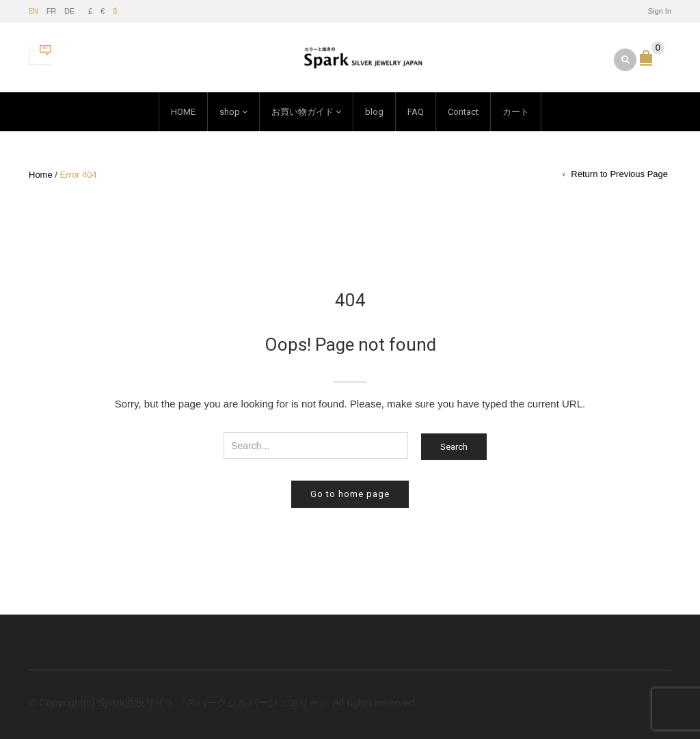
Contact (463, 112)
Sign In (660, 11)
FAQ (416, 112)
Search (454, 447)
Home (41, 175)
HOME (183, 112)
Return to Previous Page (619, 174)
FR (52, 11)
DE (69, 11)
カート (516, 112)
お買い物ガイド (302, 112)
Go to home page (350, 494)
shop (230, 112)
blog (374, 112)
